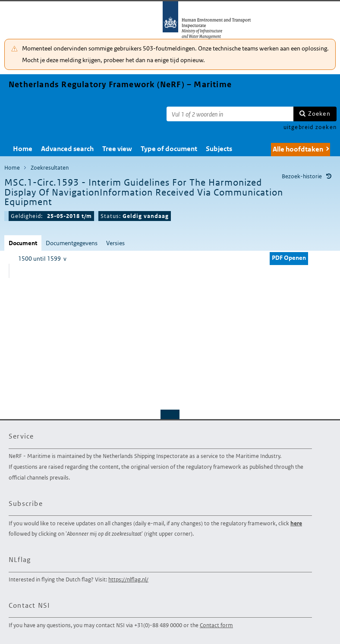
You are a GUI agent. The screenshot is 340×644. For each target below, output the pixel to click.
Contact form (216, 625)
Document (23, 243)
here (296, 523)
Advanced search (67, 149)
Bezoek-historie (302, 176)
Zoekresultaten (50, 168)
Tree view (117, 149)
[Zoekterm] (230, 114)
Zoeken (319, 114)
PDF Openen (289, 258)
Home (23, 149)
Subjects (219, 149)
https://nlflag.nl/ (128, 579)
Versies (115, 243)
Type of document (169, 149)
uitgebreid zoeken (310, 127)
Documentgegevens (72, 243)
